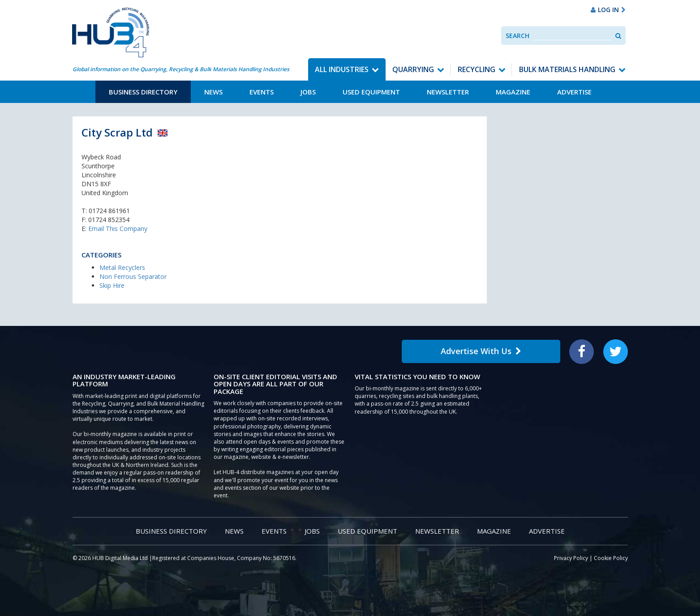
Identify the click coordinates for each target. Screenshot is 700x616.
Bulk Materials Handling (567, 69)
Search (517, 36)
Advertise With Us (481, 351)
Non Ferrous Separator (133, 276)
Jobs (308, 92)
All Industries (342, 69)
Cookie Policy (611, 558)
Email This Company (118, 229)
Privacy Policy (571, 558)
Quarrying (413, 69)
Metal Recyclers (122, 267)
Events (262, 92)
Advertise (574, 92)
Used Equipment (371, 92)
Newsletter (448, 92)
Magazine (513, 92)
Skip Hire (112, 285)
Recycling (477, 69)
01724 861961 (109, 211)
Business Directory (143, 92)
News (213, 92)
